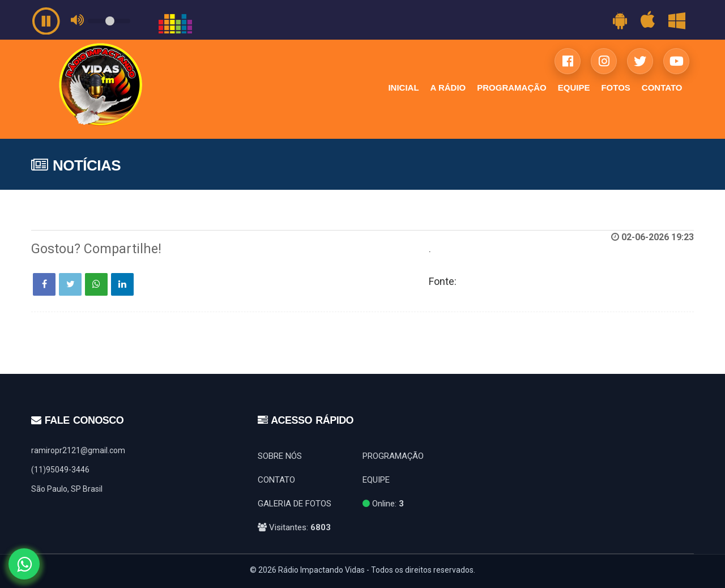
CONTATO (662, 88)
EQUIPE (574, 88)
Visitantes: (294, 527)
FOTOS (615, 88)
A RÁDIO (448, 88)
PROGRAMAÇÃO (512, 88)
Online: (383, 504)
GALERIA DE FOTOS (295, 504)
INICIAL (403, 88)
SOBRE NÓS (280, 456)
